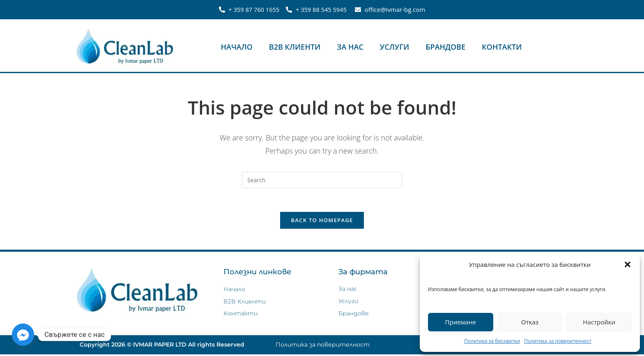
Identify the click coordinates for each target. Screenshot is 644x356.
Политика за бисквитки (492, 341)
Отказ (530, 322)
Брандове (445, 47)
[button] (628, 264)
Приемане (461, 322)
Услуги (394, 47)
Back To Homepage (322, 221)
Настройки (599, 322)
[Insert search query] (322, 180)
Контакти (502, 47)
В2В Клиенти (295, 47)
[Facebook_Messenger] (23, 335)
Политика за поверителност (558, 341)
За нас (350, 47)
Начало (237, 47)
